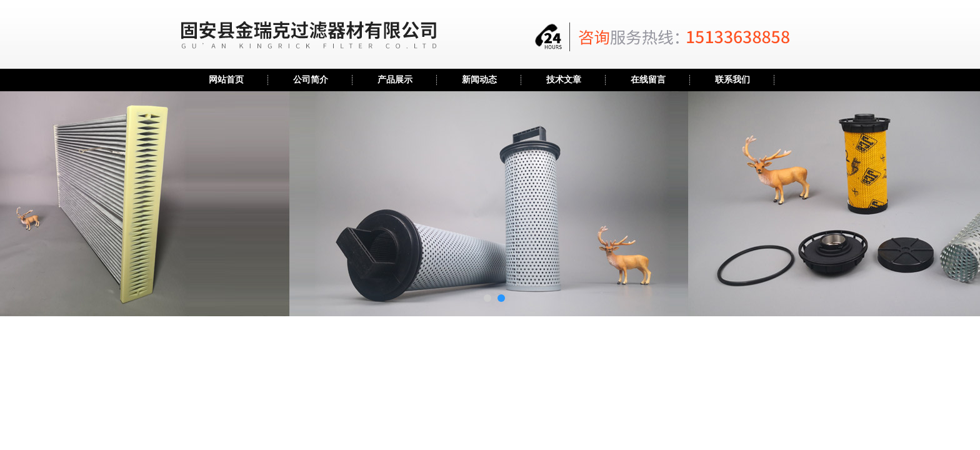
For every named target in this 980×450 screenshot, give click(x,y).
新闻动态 (479, 80)
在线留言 (648, 80)
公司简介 (311, 80)
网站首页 (226, 80)
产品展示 (395, 80)
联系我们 (732, 80)
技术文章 (564, 80)
